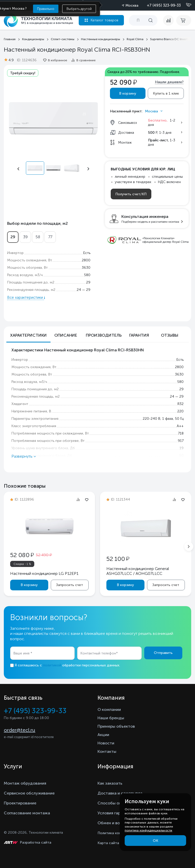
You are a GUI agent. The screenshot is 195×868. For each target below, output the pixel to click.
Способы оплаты (114, 803)
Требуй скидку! (23, 73)
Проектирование (20, 803)
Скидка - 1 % (22, 564)
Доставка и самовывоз (120, 793)
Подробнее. (170, 72)
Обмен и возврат (114, 823)
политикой (52, 665)
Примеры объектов (116, 726)
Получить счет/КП (131, 194)
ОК (156, 841)
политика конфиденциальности (148, 830)
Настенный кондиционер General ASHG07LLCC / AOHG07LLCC (138, 571)
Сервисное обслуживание (29, 793)
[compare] (168, 20)
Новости (106, 743)
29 (13, 237)
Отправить (163, 653)
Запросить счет (70, 585)
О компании (109, 709)
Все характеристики (26, 297)
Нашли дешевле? (169, 82)
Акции (103, 735)
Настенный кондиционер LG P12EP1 (44, 573)
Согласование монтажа (27, 813)
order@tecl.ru (20, 730)
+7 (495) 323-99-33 (164, 5)
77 (50, 237)
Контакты (107, 751)
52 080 (22, 555)
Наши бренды (111, 718)
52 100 (118, 559)
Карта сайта (108, 843)
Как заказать (110, 783)
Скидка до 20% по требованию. (144, 72)
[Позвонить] (186, 5)
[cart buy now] (184, 20)
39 (25, 237)
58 (38, 237)
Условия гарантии (115, 813)
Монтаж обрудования (25, 783)
